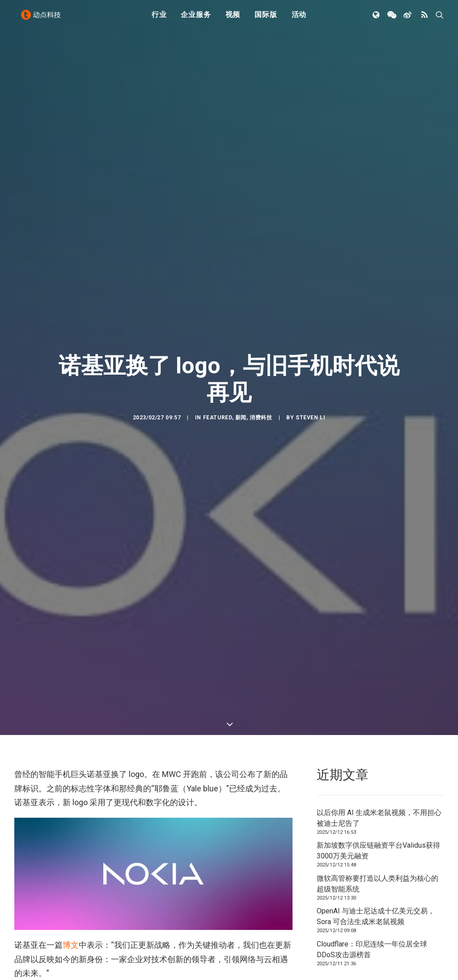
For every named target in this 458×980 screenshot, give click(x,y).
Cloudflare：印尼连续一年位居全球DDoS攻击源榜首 (372, 887)
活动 (299, 19)
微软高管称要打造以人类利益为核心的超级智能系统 (377, 821)
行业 (159, 19)
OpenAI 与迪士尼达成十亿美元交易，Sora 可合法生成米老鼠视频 (376, 854)
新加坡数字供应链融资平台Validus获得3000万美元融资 (378, 788)
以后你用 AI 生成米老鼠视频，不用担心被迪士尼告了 (379, 755)
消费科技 (261, 386)
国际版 (266, 19)
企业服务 (196, 19)
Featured (218, 386)
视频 (233, 19)
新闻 (241, 386)
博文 (71, 882)
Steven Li (310, 386)
